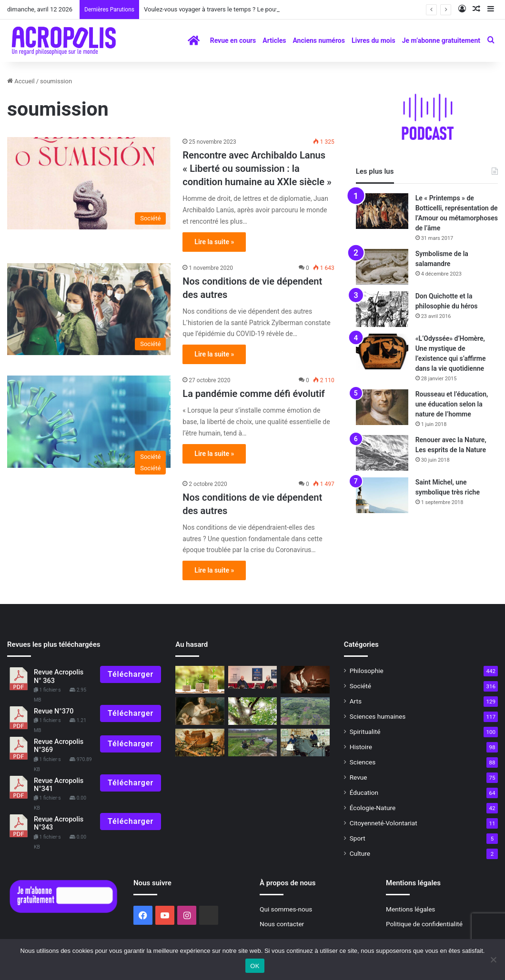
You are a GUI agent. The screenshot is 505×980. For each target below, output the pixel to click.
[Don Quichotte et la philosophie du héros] (382, 309)
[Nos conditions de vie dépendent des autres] (89, 309)
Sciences (363, 762)
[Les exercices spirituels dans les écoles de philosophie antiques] (305, 680)
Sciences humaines (378, 716)
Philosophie (367, 671)
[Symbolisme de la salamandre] (382, 267)
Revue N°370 (54, 711)
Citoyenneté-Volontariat (384, 823)
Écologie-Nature (373, 808)
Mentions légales (410, 909)
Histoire (361, 747)
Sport (358, 838)
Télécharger (131, 674)
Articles (274, 40)
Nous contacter (282, 924)
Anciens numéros (319, 40)
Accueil (21, 81)
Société (360, 686)
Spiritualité (365, 732)
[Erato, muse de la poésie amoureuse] (200, 711)
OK (255, 966)
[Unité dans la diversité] (200, 680)
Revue (359, 777)
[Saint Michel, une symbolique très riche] (382, 495)
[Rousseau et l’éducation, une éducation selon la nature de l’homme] (382, 407)
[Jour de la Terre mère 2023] (252, 742)
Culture (360, 853)
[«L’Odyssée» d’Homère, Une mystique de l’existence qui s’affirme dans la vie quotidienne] (382, 351)
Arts (356, 701)
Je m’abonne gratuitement (441, 40)
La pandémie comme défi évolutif (253, 394)
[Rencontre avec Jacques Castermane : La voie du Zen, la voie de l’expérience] (252, 677)
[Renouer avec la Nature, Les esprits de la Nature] (382, 453)
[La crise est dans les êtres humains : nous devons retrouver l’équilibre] (252, 711)
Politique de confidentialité (424, 924)
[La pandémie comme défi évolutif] (89, 422)
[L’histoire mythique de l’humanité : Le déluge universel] (200, 742)
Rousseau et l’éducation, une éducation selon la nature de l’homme (452, 404)
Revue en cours (233, 40)
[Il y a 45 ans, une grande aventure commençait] (305, 742)
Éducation (364, 792)
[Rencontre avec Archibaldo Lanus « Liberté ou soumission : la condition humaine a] (89, 183)
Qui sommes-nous (286, 909)
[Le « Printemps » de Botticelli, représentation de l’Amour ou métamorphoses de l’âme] (382, 211)
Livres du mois (374, 40)
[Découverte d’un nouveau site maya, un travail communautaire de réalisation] (305, 711)
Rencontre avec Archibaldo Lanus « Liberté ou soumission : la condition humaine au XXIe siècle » (258, 168)
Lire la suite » (214, 242)
